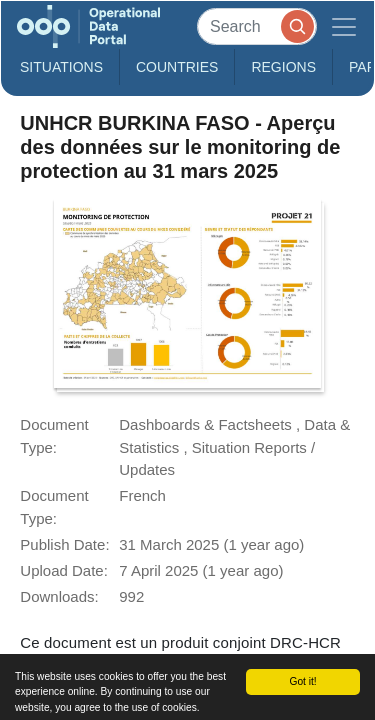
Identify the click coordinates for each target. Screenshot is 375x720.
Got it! (302, 681)
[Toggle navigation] (344, 26)
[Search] (257, 26)
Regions (283, 67)
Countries (177, 67)
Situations (61, 67)
